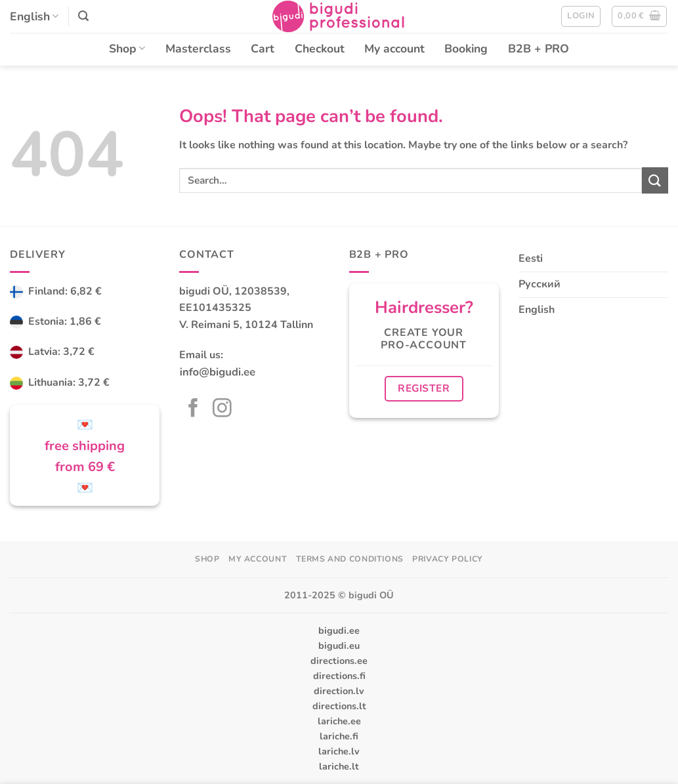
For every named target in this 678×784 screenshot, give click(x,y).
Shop (127, 49)
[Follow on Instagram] (222, 409)
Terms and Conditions (350, 559)
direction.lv (339, 691)
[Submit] (655, 180)
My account (394, 49)
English (34, 16)
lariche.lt (339, 766)
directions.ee (339, 661)
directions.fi (339, 676)
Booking (466, 49)
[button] (83, 16)
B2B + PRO (539, 49)
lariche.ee (339, 721)
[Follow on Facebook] (193, 409)
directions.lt (339, 706)
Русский (540, 284)
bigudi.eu (339, 646)
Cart (263, 49)
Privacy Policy (448, 559)
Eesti (531, 258)
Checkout (320, 49)
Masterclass (198, 49)
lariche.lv (339, 751)
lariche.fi (339, 736)
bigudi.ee (339, 630)
